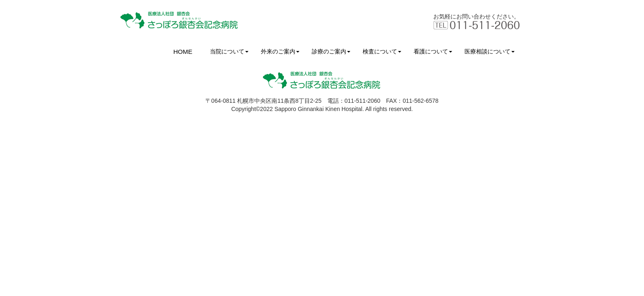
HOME (183, 52)
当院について (229, 51)
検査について (382, 51)
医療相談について (490, 51)
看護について (433, 51)
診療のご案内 (331, 51)
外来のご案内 (280, 51)
